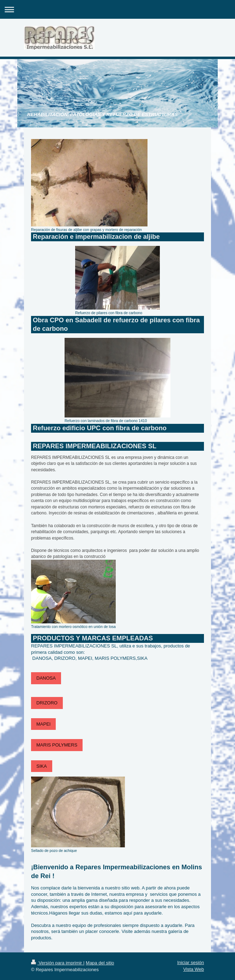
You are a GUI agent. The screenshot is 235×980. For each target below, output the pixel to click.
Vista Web (194, 969)
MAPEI (43, 724)
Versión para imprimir (57, 963)
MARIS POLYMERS (57, 745)
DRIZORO (47, 703)
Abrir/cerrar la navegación (117, 9)
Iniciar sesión (191, 962)
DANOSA (46, 678)
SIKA (42, 766)
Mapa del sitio (100, 963)
